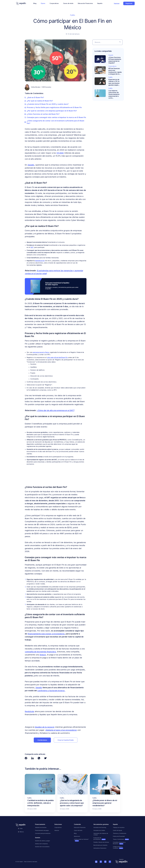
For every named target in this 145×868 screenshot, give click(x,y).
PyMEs (73, 15)
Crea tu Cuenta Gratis (66, 740)
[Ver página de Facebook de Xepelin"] (26, 758)
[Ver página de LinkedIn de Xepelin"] (32, 758)
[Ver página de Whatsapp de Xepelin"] (39, 758)
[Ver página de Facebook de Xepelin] (101, 862)
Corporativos (54, 3)
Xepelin (100, 3)
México (21, 832)
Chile (20, 828)
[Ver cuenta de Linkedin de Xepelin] (96, 862)
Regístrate (129, 3)
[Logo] (21, 3)
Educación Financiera (85, 3)
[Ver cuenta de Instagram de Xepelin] (105, 862)
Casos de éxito (68, 3)
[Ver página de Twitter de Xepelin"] (45, 758)
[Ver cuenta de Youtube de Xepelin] (110, 862)
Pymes (43, 3)
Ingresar (117, 3)
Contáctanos (42, 740)
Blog (35, 3)
